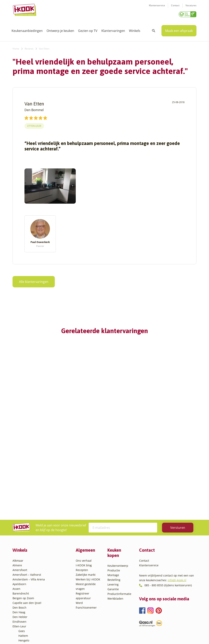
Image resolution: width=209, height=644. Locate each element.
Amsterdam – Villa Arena (29, 502)
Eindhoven (19, 544)
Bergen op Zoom (23, 521)
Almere (17, 488)
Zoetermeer (26, 615)
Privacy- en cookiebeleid (112, 633)
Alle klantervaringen (34, 280)
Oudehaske (26, 582)
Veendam (25, 600)
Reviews (29, 47)
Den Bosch (19, 530)
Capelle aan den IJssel (27, 525)
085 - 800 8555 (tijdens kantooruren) (168, 508)
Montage (113, 498)
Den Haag (19, 535)
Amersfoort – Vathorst (27, 497)
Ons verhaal (84, 483)
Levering (113, 507)
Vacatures (191, 8)
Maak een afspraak (179, 29)
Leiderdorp (26, 572)
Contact (175, 8)
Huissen (24, 568)
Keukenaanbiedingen (27, 29)
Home (16, 47)
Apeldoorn (19, 507)
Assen (16, 511)
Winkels (135, 29)
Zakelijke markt (86, 497)
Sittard (23, 586)
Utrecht (23, 596)
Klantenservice (157, 8)
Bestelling (114, 502)
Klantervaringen (113, 29)
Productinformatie (119, 516)
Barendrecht (21, 516)
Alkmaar (18, 483)
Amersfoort (20, 492)
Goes (22, 554)
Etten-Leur (34, 125)
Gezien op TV (88, 29)
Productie (114, 493)
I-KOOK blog (84, 488)
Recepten (82, 492)
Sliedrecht (25, 591)
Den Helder (20, 539)
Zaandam (25, 610)
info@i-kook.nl (177, 503)
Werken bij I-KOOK (88, 502)
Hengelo (24, 563)
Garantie (113, 512)
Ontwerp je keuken (60, 29)
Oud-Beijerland (28, 577)
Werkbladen (115, 521)
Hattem (23, 558)
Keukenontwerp (118, 488)
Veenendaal (26, 605)
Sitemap (136, 633)
